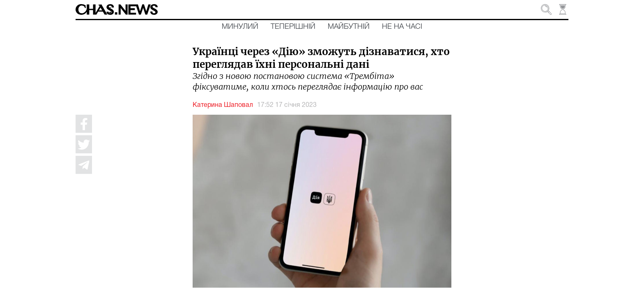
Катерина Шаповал (223, 105)
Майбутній (349, 27)
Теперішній (293, 27)
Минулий (240, 27)
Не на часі (402, 27)
